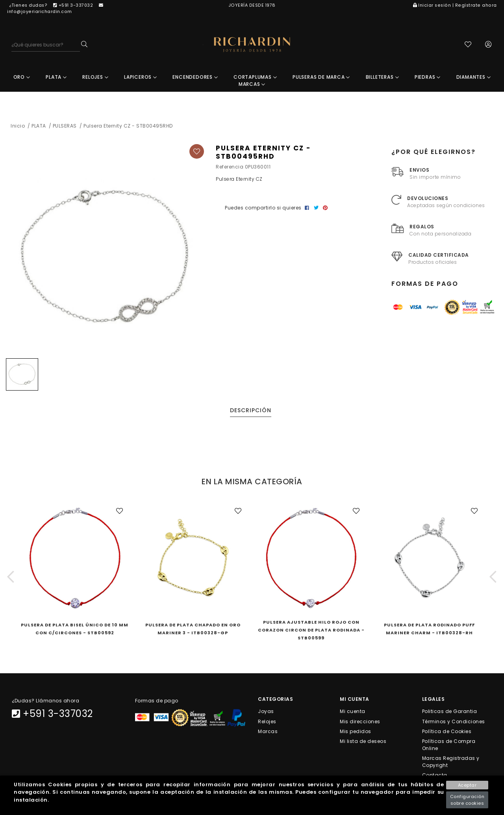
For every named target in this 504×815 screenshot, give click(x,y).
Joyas (266, 711)
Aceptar (467, 785)
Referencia (230, 167)
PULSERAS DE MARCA (321, 77)
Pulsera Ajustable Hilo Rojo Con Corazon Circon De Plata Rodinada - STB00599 (311, 630)
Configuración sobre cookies (467, 800)
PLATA (56, 77)
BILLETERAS (383, 77)
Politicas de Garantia (450, 711)
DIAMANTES (474, 77)
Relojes (267, 721)
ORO (22, 77)
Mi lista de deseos (363, 741)
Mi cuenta (353, 711)
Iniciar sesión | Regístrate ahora (455, 5)
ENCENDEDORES (195, 77)
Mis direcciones (360, 721)
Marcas (268, 731)
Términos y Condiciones (454, 721)
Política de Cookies (447, 731)
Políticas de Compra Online (449, 745)
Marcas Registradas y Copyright (451, 762)
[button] (11, 577)
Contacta (435, 775)
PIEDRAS (428, 77)
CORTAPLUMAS (255, 77)
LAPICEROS (141, 77)
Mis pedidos (356, 731)
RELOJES (95, 77)
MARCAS (252, 84)
